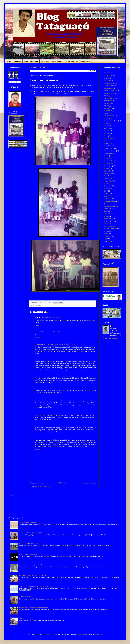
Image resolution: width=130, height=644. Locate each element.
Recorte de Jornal (110, 206)
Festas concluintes (110, 138)
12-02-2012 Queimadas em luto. (29, 554)
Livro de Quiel (109, 173)
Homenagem (108, 166)
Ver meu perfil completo (110, 338)
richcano (85, 635)
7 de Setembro (109, 76)
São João (107, 214)
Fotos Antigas (108, 146)
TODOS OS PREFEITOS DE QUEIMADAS (32, 576)
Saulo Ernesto (109, 219)
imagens (107, 168)
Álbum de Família (110, 83)
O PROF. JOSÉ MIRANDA (27, 597)
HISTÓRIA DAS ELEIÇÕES (28, 522)
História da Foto (109, 161)
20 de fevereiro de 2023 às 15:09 (51, 318)
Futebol (107, 156)
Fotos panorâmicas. (110, 151)
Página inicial (63, 483)
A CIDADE (17, 61)
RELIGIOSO (108, 209)
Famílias (107, 131)
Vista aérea (108, 241)
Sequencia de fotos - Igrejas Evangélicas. (31, 533)
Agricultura (108, 81)
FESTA (107, 133)
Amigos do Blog (109, 86)
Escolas (39, 305)
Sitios (106, 224)
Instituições (108, 171)
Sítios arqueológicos (110, 226)
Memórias (107, 179)
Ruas (106, 211)
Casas (106, 96)
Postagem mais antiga (89, 483)
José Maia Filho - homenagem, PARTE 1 (31, 565)
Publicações (108, 199)
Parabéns (107, 184)
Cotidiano (107, 103)
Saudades (107, 216)
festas (106, 136)
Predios (107, 194)
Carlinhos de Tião (110, 93)
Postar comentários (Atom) (43, 487)
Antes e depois (109, 88)
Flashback (107, 141)
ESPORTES (45, 61)
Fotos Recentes (109, 153)
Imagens (22, 618)
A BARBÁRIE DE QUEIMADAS (29, 543)
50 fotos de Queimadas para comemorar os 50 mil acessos (36, 586)
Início (9, 61)
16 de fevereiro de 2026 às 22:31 (51, 332)
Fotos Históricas (109, 148)
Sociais (107, 231)
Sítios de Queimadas (110, 229)
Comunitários (108, 101)
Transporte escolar (110, 236)
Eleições (107, 113)
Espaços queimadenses (111, 121)
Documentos (108, 111)
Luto (106, 176)
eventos (107, 128)
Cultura (107, 106)
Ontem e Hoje (109, 181)
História (107, 158)
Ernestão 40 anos (109, 116)
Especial (107, 123)
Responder (38, 325)
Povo (106, 191)
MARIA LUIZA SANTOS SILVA (45, 344)
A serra (107, 78)
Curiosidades (108, 108)
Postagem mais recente (37, 483)
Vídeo (106, 239)
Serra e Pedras (109, 221)
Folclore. (107, 143)
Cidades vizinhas (109, 98)
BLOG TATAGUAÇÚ (31, 61)
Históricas (107, 163)
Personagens (108, 186)
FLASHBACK (57, 61)
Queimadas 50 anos (110, 201)
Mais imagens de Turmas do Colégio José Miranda (34, 608)
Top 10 (106, 234)
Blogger (100, 635)
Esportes (107, 126)
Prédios (107, 196)
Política (107, 189)
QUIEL (107, 204)
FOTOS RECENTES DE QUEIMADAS (77, 61)
